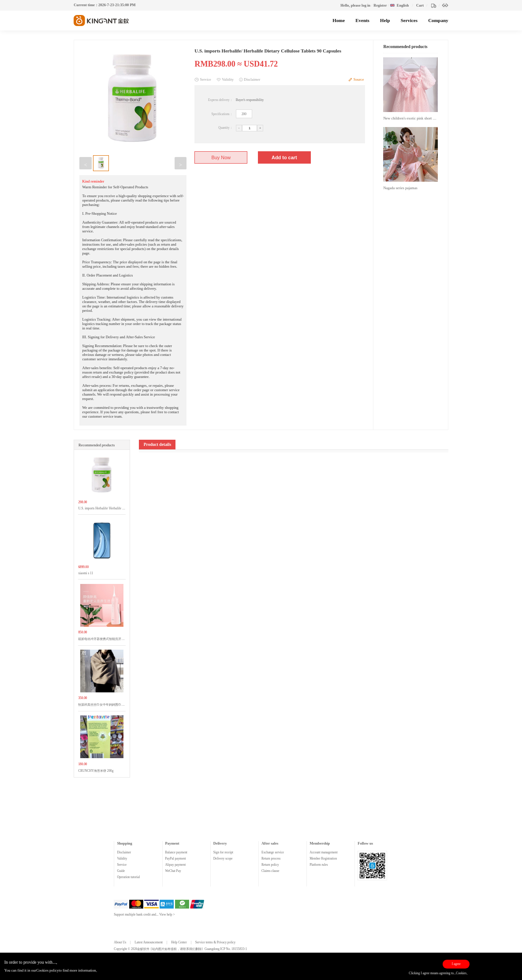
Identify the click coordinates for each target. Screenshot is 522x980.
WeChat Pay (173, 871)
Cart (420, 5)
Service (122, 865)
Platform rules (319, 865)
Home (339, 20)
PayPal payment (176, 859)
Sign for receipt (223, 853)
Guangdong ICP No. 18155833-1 (226, 949)
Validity (122, 859)
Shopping (124, 843)
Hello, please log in (355, 5)
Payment (172, 843)
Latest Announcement (149, 943)
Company (438, 20)
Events (362, 20)
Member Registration (323, 859)
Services (409, 20)
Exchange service (273, 853)
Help (385, 20)
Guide (121, 871)
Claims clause (270, 871)
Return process (271, 859)
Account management (324, 853)
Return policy (270, 865)
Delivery (220, 843)
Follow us (365, 843)
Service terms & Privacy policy (215, 943)
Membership (320, 843)
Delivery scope (223, 859)
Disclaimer (124, 853)
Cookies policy (47, 970)
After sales (270, 843)
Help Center (179, 943)
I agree (456, 964)
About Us (120, 943)
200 (244, 114)
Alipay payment (176, 865)
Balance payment (176, 853)
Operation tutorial (128, 877)
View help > (167, 915)
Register (380, 5)
